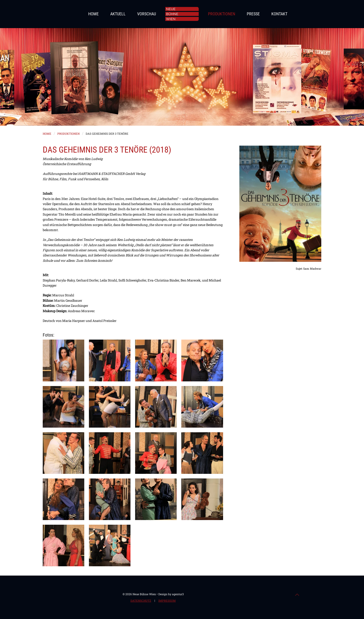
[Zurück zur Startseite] (182, 14)
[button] (63, 360)
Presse (253, 14)
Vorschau (147, 14)
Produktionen (222, 14)
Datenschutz (141, 601)
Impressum (167, 601)
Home (93, 14)
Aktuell (118, 14)
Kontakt (279, 14)
